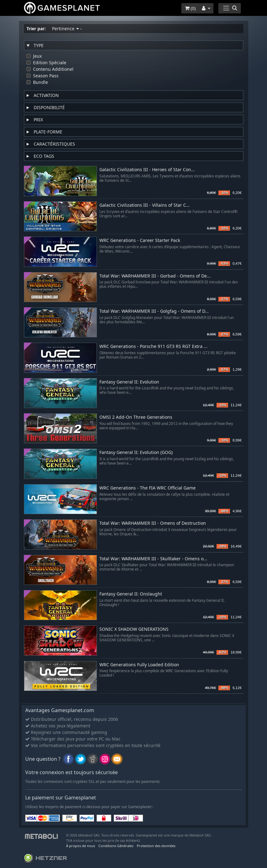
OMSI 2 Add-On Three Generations (136, 417)
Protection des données (156, 846)
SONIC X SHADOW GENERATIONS (134, 629)
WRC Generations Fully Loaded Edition (139, 665)
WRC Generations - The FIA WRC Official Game (148, 488)
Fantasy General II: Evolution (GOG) (136, 453)
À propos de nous (81, 846)
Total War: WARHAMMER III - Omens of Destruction (153, 523)
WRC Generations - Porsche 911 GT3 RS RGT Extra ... (153, 347)
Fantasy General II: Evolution (129, 382)
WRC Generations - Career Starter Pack (140, 241)
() (190, 8)
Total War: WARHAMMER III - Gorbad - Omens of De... (155, 276)
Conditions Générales (116, 846)
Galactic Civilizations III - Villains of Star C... (145, 205)
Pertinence (67, 29)
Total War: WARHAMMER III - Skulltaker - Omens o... (153, 559)
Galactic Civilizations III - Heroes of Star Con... (147, 170)
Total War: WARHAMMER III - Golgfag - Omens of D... (154, 311)
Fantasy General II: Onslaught (131, 594)
